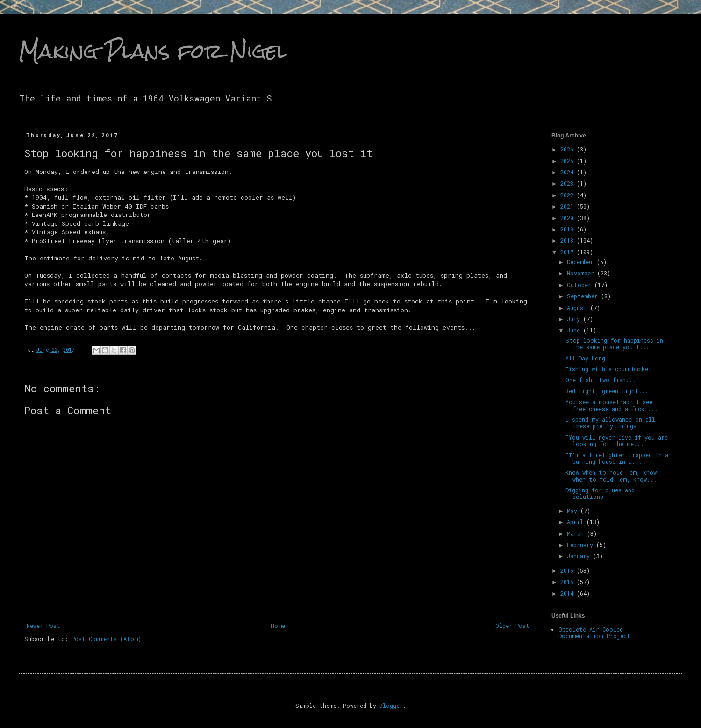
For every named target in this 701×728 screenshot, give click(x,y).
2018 (569, 240)
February (582, 545)
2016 (569, 570)
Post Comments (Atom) (106, 639)
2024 (569, 172)
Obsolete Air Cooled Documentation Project (594, 633)
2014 (569, 593)
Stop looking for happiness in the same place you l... (614, 344)
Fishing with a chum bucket (609, 369)
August (579, 308)
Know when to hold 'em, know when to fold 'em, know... (611, 476)
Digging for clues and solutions (600, 493)
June (575, 330)
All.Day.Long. (587, 358)
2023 (569, 183)
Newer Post (43, 626)
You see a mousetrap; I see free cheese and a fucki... (612, 405)
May (574, 511)
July (575, 319)
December (582, 262)
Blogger (391, 706)
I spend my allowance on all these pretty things (610, 423)
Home (278, 626)
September (584, 296)
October (581, 285)
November (582, 273)
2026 (569, 149)
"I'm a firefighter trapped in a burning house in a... (617, 458)
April (577, 522)
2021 (569, 206)
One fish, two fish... (601, 380)
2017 (569, 252)
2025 (569, 161)
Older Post (512, 626)
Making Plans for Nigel (153, 51)
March (577, 533)
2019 (569, 229)
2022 (569, 195)
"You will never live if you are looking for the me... (617, 440)
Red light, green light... (607, 391)
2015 (569, 582)
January (580, 556)
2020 (569, 218)
